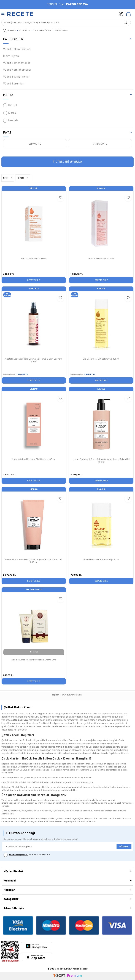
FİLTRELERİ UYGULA (68, 162)
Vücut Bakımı (25, 30)
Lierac (10, 113)
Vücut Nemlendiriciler (17, 70)
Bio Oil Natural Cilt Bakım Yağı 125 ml (101, 359)
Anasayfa (9, 31)
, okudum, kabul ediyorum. (27, 855)
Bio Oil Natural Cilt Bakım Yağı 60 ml (101, 559)
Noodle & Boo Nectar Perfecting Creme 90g (34, 660)
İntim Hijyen (11, 56)
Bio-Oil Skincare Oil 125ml (101, 259)
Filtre (8, 178)
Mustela (11, 121)
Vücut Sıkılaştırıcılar (17, 77)
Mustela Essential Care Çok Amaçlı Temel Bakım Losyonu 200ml (34, 360)
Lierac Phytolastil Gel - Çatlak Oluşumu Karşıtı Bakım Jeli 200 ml (34, 561)
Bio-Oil (10, 105)
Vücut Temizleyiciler (17, 63)
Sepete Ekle (34, 280)
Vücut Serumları (14, 84)
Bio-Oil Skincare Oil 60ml (34, 259)
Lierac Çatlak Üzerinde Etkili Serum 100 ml (34, 459)
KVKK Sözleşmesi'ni (19, 855)
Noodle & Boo (34, 589)
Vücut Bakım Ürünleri (43, 30)
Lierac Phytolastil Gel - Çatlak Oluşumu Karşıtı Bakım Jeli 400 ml (101, 461)
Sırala (23, 178)
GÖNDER (124, 847)
